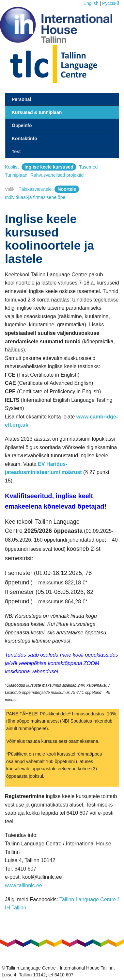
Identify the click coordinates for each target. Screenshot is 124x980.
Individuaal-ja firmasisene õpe (35, 197)
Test (16, 152)
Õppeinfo (22, 125)
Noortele (67, 189)
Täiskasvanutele (35, 189)
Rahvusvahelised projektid (57, 175)
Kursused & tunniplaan (37, 112)
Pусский (111, 3)
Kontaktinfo (24, 139)
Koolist (12, 167)
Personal (21, 99)
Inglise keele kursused (49, 167)
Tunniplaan (16, 175)
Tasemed (88, 167)
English (91, 3)
